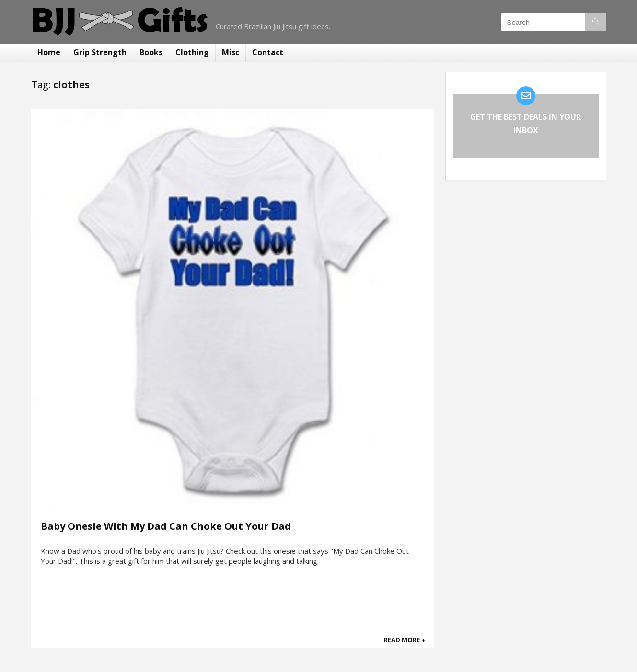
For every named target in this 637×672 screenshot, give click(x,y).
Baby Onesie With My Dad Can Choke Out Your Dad (166, 526)
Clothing (192, 52)
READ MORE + (405, 640)
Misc (231, 52)
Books (151, 52)
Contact (268, 52)
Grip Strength (100, 52)
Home (49, 52)
